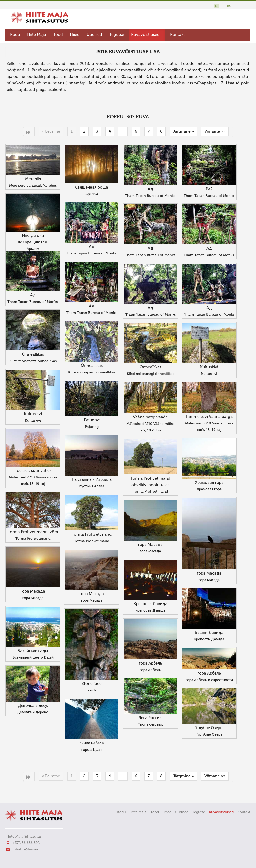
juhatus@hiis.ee (26, 848)
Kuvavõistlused (147, 34)
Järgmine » (183, 131)
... (123, 131)
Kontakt (178, 34)
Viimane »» (215, 131)
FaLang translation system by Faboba (23, 791)
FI (223, 6)
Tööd (58, 34)
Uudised (94, 34)
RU (229, 6)
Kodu (15, 34)
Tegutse (117, 34)
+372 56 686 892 (26, 842)
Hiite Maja (37, 34)
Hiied (75, 34)
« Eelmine (51, 131)
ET (217, 6)
